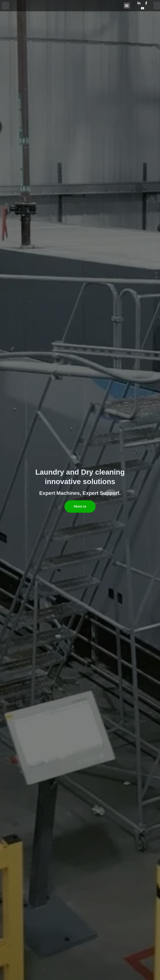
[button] (127, 6)
